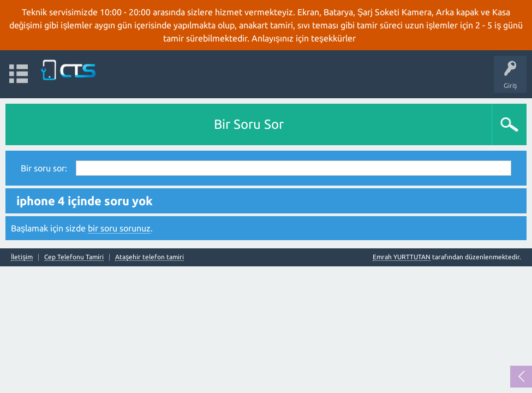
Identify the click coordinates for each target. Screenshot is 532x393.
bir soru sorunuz (119, 228)
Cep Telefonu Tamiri (74, 257)
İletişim (22, 257)
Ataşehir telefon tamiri (150, 257)
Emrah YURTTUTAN (402, 257)
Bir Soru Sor (249, 124)
